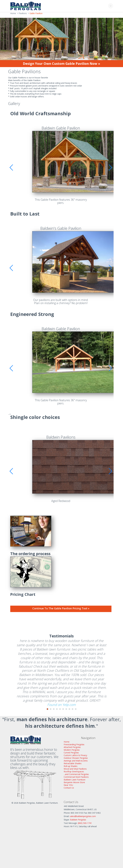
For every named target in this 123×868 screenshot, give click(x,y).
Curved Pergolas (71, 753)
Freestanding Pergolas (74, 744)
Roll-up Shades (71, 766)
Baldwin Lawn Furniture (75, 780)
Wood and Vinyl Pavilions (75, 769)
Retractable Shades (73, 763)
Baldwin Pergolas (78, 820)
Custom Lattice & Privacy (75, 755)
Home (67, 742)
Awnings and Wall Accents (76, 761)
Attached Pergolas (72, 747)
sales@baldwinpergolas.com (83, 816)
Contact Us (69, 788)
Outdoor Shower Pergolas (76, 758)
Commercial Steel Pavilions (76, 777)
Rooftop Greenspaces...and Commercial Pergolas (76, 773)
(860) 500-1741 (85, 823)
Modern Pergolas (72, 750)
